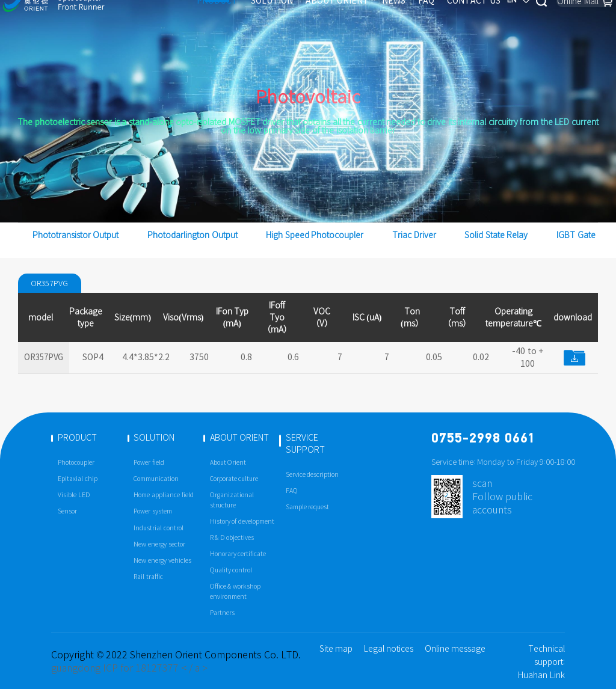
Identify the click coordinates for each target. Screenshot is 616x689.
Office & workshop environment (235, 591)
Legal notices (389, 649)
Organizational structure (232, 500)
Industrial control (159, 528)
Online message (455, 649)
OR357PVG (51, 283)
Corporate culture (234, 479)
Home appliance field (163, 495)
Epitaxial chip (78, 479)
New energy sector (159, 544)
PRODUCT (192, 19)
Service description (313, 475)
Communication (156, 479)
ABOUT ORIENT (312, 19)
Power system (153, 511)
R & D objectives (232, 538)
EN (496, 19)
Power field (149, 463)
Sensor (67, 511)
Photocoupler (76, 463)
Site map (336, 649)
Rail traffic (148, 577)
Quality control (231, 570)
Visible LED (74, 495)
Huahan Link (541, 675)
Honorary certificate (238, 554)
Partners (222, 613)
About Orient (228, 463)
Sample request (308, 507)
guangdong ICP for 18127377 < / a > (129, 668)
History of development (242, 522)
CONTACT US (448, 19)
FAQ (401, 19)
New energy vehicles (162, 561)
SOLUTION (247, 19)
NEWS (368, 19)
